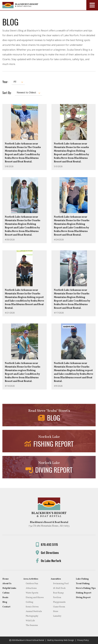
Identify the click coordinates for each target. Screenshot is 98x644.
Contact (6, 607)
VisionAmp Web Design (64, 640)
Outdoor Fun (32, 584)
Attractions (31, 588)
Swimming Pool (61, 584)
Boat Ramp (58, 593)
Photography (32, 616)
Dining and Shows (35, 598)
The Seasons (32, 625)
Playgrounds (59, 602)
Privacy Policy (83, 640)
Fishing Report (84, 593)
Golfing (29, 602)
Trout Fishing (83, 584)
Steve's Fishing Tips (86, 588)
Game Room (59, 607)
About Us (7, 584)
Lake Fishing (82, 579)
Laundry (57, 616)
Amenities (56, 579)
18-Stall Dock (59, 588)
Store (56, 611)
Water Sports (32, 593)
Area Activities (31, 579)
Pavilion (57, 598)
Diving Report (83, 598)
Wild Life (30, 621)
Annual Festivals (34, 611)
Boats (5, 598)
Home (6, 579)
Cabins (6, 593)
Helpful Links (9, 588)
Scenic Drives (32, 607)
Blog (5, 602)
